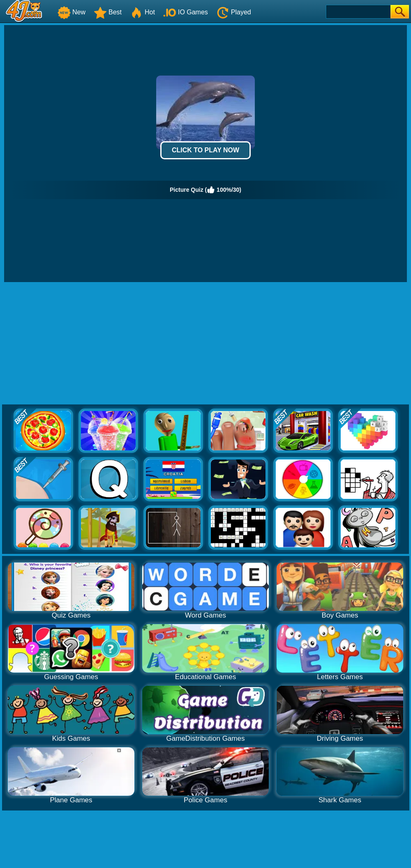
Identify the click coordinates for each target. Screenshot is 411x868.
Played (234, 12)
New (72, 12)
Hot (142, 12)
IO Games (186, 12)
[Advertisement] (206, 344)
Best (108, 12)
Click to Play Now (205, 150)
